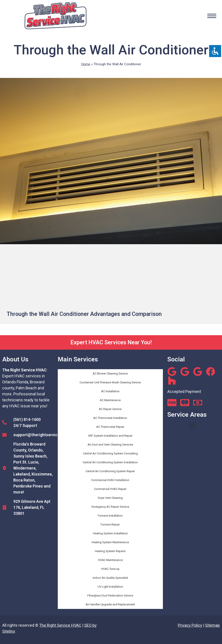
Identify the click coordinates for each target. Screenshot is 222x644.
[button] (193, 426)
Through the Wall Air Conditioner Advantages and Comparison (84, 314)
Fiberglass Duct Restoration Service (110, 595)
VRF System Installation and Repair (110, 436)
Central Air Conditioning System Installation (110, 462)
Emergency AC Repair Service (110, 507)
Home (86, 64)
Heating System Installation (110, 533)
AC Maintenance (110, 400)
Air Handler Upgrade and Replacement (110, 604)
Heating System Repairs (110, 551)
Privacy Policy (190, 625)
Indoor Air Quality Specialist (110, 578)
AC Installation (110, 391)
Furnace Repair (110, 524)
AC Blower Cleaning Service (110, 374)
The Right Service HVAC (60, 625)
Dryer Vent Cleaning (110, 498)
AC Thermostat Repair (110, 427)
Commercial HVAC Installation (110, 480)
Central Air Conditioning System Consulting (110, 453)
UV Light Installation (110, 587)
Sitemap (212, 625)
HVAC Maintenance (110, 560)
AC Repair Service (110, 409)
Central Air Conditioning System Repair (110, 471)
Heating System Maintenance (110, 542)
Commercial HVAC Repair (110, 489)
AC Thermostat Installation (110, 418)
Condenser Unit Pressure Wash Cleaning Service (110, 382)
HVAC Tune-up (110, 569)
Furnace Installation (110, 516)
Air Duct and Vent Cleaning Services (110, 445)
